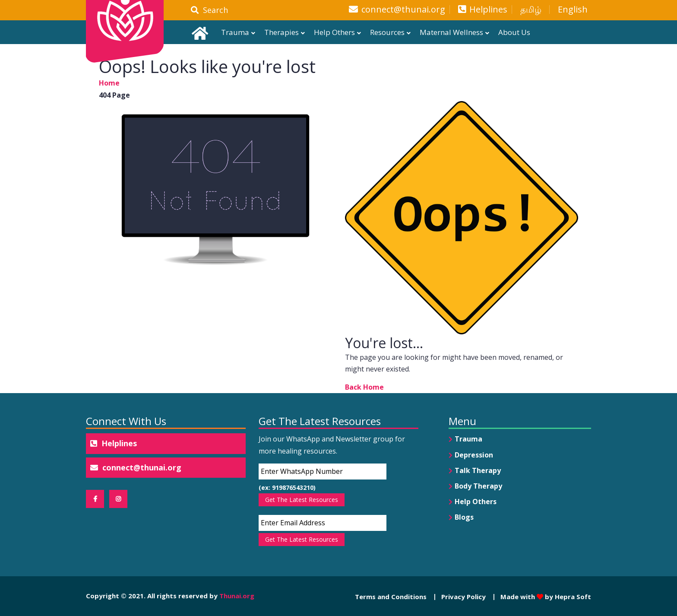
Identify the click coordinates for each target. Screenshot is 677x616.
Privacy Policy (463, 597)
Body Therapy (478, 486)
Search (209, 10)
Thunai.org (237, 596)
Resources (387, 32)
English (573, 10)
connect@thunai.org (403, 10)
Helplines (488, 10)
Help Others (334, 32)
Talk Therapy (478, 470)
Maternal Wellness (451, 32)
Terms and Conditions (391, 597)
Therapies (282, 32)
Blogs (464, 517)
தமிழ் (531, 10)
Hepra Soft (572, 597)
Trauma (235, 32)
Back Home (364, 387)
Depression (474, 455)
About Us (514, 32)
